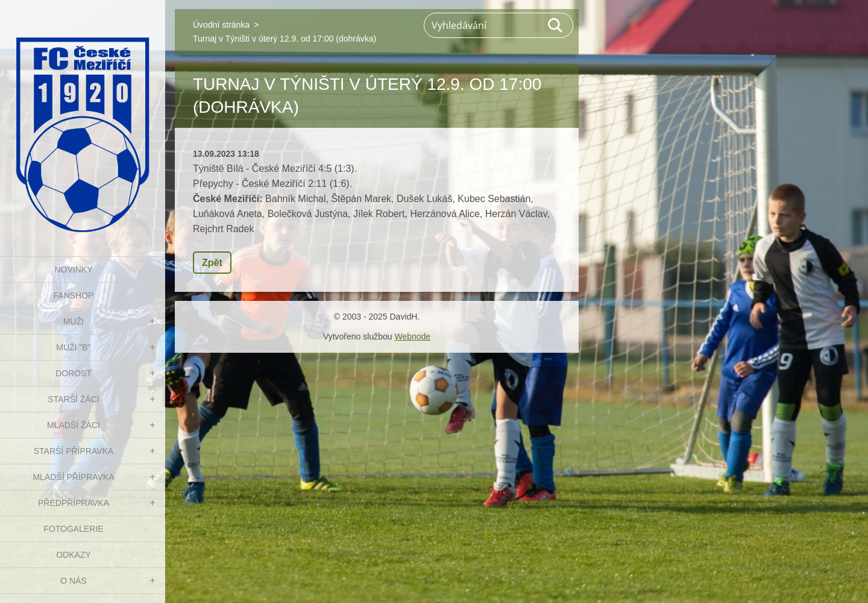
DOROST (74, 373)
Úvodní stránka (221, 25)
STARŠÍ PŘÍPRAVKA (74, 451)
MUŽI (74, 321)
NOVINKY (73, 270)
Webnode (412, 336)
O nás (74, 581)
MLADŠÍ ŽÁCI (74, 425)
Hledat (556, 25)
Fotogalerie (73, 529)
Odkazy (74, 555)
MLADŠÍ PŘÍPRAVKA (73, 477)
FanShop (74, 295)
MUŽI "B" (73, 347)
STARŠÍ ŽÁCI (73, 399)
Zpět (212, 263)
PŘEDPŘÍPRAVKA (74, 503)
